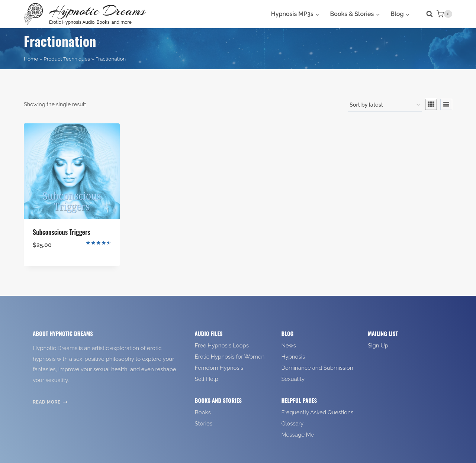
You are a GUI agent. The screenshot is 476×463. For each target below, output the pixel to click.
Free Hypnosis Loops (222, 346)
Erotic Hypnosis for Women (230, 357)
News (288, 346)
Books (203, 412)
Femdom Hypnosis (219, 368)
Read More (50, 402)
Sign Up (378, 346)
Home (31, 59)
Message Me (297, 435)
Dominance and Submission (317, 368)
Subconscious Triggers (61, 232)
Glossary (292, 424)
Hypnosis (293, 357)
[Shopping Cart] (444, 14)
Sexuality (293, 379)
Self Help (207, 379)
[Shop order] (385, 105)
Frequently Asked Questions (317, 412)
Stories (204, 424)
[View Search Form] (426, 14)
